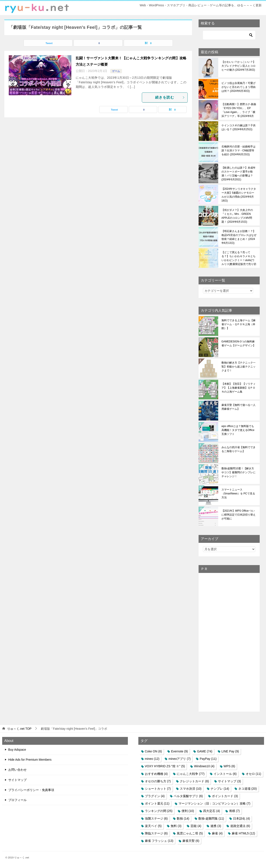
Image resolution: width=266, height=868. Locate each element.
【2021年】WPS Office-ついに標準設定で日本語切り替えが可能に (239, 515)
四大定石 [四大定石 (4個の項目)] (212, 811)
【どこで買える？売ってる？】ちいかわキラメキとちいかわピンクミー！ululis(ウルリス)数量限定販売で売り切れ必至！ (239, 258)
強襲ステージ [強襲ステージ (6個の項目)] (156, 818)
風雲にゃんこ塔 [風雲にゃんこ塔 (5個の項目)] (190, 833)
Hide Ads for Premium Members (30, 760)
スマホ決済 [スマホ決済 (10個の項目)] (191, 789)
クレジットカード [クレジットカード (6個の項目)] (194, 781)
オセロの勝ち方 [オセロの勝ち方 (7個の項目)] (158, 781)
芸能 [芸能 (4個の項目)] (196, 826)
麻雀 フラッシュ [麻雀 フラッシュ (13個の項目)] (159, 841)
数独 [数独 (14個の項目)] (183, 818)
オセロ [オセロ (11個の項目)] (253, 774)
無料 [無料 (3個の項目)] (176, 826)
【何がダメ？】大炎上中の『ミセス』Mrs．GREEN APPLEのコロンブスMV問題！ (237, 216)
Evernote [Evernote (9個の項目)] (179, 751)
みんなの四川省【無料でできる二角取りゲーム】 (239, 449)
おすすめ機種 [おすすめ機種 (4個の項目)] (156, 774)
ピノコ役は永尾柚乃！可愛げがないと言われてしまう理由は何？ (239, 87)
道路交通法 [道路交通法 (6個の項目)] (240, 826)
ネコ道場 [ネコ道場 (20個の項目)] (248, 789)
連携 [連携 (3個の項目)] (216, 826)
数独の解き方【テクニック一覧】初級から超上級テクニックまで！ (239, 367)
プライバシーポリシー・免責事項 (31, 790)
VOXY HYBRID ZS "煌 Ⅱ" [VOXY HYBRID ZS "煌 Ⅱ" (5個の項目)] (165, 766)
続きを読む (170, 97)
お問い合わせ (17, 770)
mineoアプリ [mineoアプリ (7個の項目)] (179, 759)
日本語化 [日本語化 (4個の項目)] (241, 818)
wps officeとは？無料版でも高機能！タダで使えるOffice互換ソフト (238, 430)
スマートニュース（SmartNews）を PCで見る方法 (238, 494)
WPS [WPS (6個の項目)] (229, 766)
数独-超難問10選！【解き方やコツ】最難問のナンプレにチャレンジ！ (239, 472)
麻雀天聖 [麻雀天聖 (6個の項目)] (191, 841)
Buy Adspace (17, 750)
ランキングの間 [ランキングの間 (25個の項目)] (159, 811)
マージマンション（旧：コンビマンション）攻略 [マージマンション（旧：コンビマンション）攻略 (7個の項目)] (214, 803)
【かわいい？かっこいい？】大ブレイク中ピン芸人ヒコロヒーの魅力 (239, 66)
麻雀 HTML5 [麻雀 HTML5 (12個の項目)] (243, 833)
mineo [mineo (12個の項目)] (152, 759)
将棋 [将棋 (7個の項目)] (234, 811)
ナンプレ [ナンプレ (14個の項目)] (220, 789)
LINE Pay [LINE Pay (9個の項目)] (230, 751)
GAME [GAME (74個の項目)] (205, 751)
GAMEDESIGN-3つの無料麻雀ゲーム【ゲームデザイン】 (239, 343)
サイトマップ (17, 780)
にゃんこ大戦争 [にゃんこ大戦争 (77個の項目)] (191, 774)
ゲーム (116, 71)
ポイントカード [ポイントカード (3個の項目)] (225, 796)
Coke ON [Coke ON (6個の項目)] (154, 751)
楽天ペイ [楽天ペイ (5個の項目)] (153, 826)
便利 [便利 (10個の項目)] (188, 811)
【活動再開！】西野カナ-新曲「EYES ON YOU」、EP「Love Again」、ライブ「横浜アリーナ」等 (239, 110)
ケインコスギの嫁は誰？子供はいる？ (239, 127)
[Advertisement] (229, 642)
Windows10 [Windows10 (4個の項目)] (204, 766)
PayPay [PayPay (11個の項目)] (208, 759)
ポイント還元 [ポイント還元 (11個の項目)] (157, 803)
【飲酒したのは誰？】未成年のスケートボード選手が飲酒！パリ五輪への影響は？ (239, 174)
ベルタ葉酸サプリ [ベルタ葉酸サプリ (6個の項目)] (188, 796)
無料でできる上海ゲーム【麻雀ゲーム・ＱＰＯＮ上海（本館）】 (239, 324)
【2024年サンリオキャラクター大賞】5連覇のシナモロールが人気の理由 (239, 195)
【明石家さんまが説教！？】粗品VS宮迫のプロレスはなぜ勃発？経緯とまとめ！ (239, 237)
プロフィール (17, 800)
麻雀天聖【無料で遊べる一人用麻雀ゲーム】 (239, 407)
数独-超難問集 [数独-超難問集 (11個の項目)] (211, 818)
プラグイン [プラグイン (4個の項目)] (155, 796)
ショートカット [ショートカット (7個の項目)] (158, 789)
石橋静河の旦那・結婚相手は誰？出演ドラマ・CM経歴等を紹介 (239, 150)
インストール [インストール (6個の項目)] (225, 774)
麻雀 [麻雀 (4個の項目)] (217, 833)
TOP (19, 729)
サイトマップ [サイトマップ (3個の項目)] (229, 781)
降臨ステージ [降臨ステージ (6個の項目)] (156, 833)
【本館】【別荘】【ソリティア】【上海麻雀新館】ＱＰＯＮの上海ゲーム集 (239, 388)
